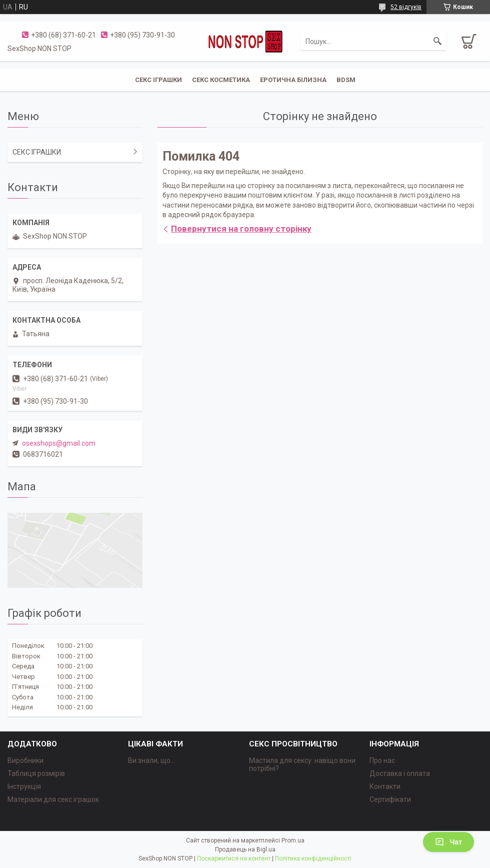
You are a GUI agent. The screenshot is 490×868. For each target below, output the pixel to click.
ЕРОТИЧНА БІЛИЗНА (293, 80)
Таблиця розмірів (36, 773)
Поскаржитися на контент (234, 858)
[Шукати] (437, 42)
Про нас (382, 760)
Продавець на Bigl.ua (245, 849)
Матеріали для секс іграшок (53, 799)
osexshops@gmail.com (59, 443)
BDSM (346, 80)
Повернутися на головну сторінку (241, 229)
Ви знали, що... (151, 760)
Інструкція (24, 786)
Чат (448, 842)
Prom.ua (293, 840)
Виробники (25, 760)
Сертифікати (390, 799)
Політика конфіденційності (313, 858)
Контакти (385, 786)
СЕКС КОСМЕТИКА (221, 80)
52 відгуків (406, 7)
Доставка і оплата (400, 773)
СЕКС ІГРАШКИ (158, 80)
